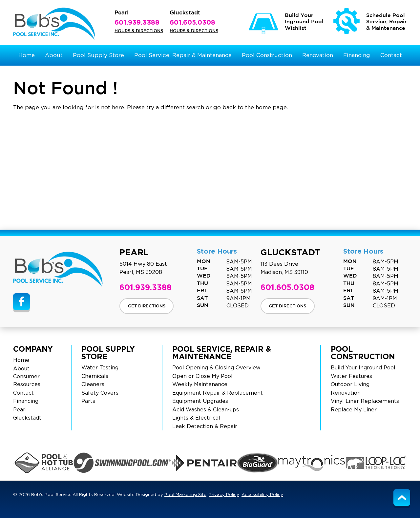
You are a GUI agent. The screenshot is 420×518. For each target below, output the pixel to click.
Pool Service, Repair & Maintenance (222, 353)
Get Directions (147, 306)
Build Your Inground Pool (363, 368)
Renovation (346, 393)
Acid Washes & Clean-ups (206, 410)
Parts (88, 401)
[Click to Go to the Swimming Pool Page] (122, 463)
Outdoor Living (350, 384)
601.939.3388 (137, 22)
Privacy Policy (224, 495)
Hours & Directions (139, 31)
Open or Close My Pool (202, 376)
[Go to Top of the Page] (402, 497)
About (21, 369)
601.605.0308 (192, 22)
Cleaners (93, 384)
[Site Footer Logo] (58, 269)
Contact (23, 393)
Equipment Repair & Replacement (218, 393)
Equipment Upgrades (200, 401)
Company (33, 349)
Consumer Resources (27, 381)
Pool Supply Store (108, 353)
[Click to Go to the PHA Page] (43, 463)
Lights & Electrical (196, 418)
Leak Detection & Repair (205, 426)
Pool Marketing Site (185, 495)
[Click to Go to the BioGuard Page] (257, 463)
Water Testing (100, 368)
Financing (26, 401)
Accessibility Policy (262, 495)
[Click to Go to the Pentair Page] (204, 463)
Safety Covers (100, 393)
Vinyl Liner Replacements (365, 401)
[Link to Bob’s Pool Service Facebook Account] (21, 302)
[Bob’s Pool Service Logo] (54, 24)
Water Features (351, 376)
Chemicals (95, 376)
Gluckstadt (27, 418)
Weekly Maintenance (200, 384)
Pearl (20, 410)
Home (21, 360)
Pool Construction (363, 353)
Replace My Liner (354, 410)
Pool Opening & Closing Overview (216, 368)
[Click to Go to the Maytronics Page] (312, 463)
